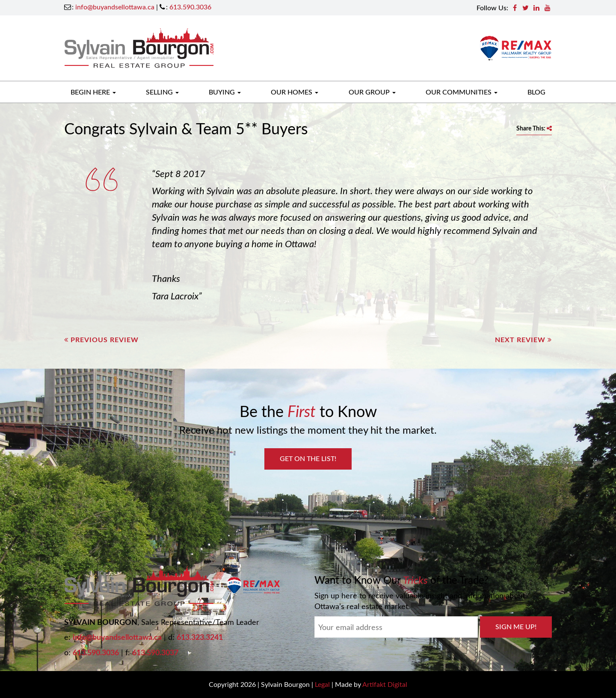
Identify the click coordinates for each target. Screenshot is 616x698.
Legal (322, 684)
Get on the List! (308, 458)
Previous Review (101, 339)
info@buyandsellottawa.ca (115, 7)
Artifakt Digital (385, 684)
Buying (225, 92)
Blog (536, 92)
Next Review (523, 339)
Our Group (372, 92)
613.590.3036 (190, 7)
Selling (162, 92)
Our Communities (462, 92)
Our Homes (295, 92)
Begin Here (93, 92)
